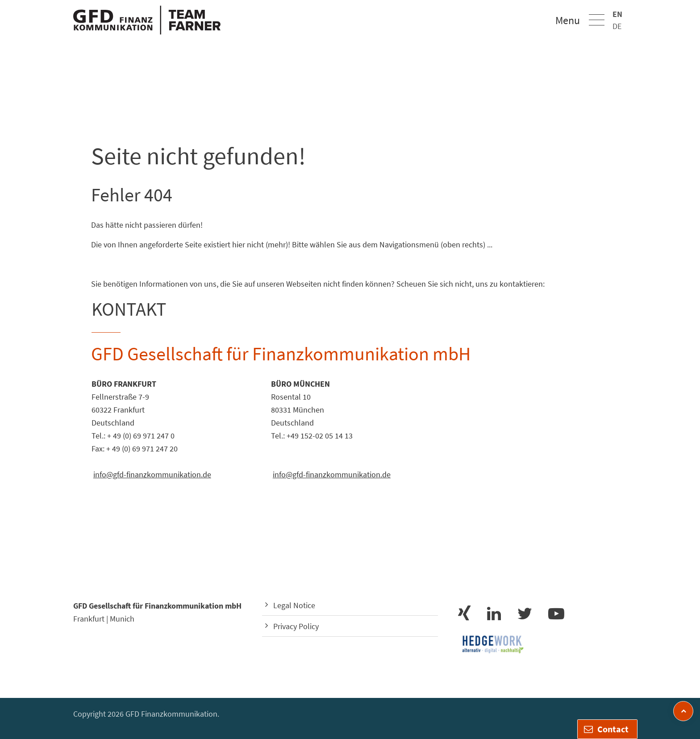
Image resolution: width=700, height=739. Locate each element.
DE (617, 26)
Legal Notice (294, 605)
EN (617, 14)
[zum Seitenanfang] (683, 711)
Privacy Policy (296, 626)
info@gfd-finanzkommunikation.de (152, 474)
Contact (606, 729)
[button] (597, 20)
